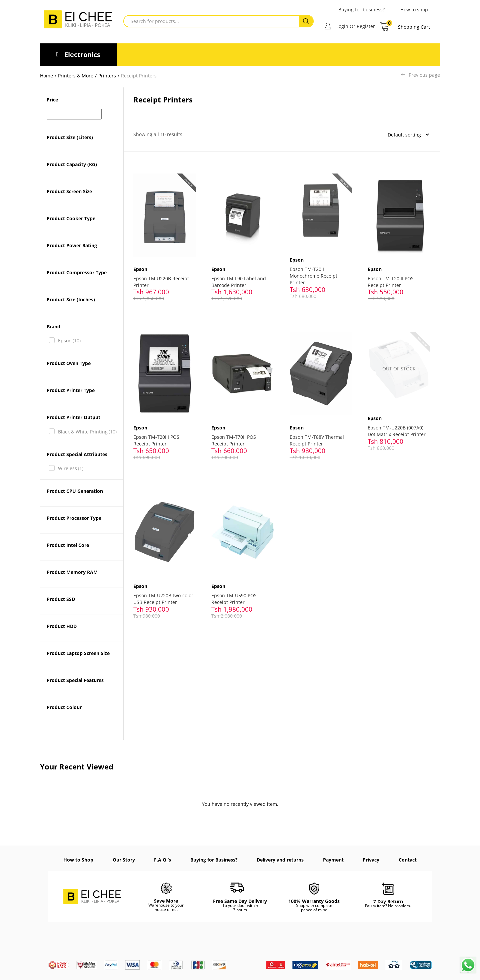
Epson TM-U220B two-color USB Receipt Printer (163, 584)
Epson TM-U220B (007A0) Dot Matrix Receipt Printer (399, 422)
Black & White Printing (87, 432)
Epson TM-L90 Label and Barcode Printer (241, 277)
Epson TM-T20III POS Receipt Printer (393, 277)
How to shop (414, 10)
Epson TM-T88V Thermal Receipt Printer (319, 431)
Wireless (71, 468)
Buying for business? (361, 10)
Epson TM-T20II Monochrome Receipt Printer (315, 272)
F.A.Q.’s (162, 860)
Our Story (124, 860)
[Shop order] (406, 134)
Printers (107, 76)
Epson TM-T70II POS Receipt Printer (236, 431)
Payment (333, 860)
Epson (69, 341)
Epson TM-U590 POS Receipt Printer (236, 584)
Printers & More (76, 76)
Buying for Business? (214, 860)
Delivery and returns (280, 860)
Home (46, 76)
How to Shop (78, 860)
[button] (405, 27)
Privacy (371, 860)
